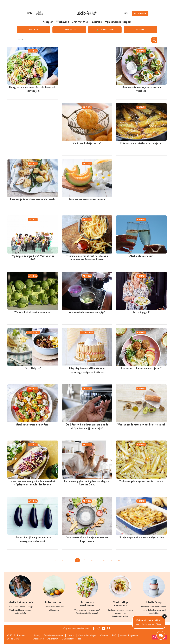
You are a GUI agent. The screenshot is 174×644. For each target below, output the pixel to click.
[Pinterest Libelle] (109, 628)
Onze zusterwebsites (72, 639)
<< (56, 560)
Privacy (37, 635)
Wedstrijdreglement (129, 635)
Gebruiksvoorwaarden (54, 635)
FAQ (114, 635)
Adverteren (53, 639)
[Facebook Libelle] (94, 628)
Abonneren (39, 639)
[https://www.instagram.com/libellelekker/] (99, 628)
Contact (104, 635)
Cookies (71, 635)
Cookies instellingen (88, 635)
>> (119, 560)
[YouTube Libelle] (104, 628)
